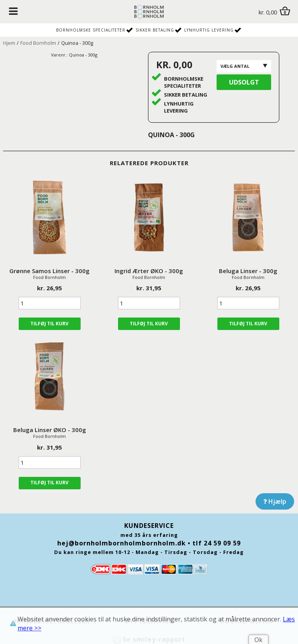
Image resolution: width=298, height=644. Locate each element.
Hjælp (275, 501)
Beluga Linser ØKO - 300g (50, 430)
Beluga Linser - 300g (248, 271)
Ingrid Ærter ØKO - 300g (149, 271)
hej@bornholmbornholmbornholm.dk (122, 543)
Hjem (9, 43)
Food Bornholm (38, 43)
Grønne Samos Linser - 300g (49, 271)
